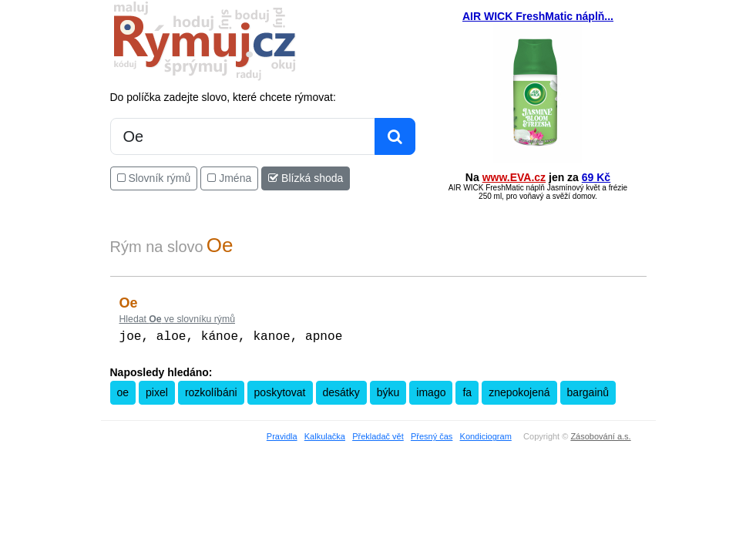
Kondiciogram (486, 435)
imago (431, 391)
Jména (229, 178)
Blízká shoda (306, 178)
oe (123, 391)
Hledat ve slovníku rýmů (177, 319)
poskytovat (280, 391)
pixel (157, 391)
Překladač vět (378, 435)
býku (388, 391)
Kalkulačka (325, 435)
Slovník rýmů (154, 178)
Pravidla (282, 435)
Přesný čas (432, 435)
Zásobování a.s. (600, 435)
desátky (341, 391)
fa (467, 391)
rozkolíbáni (211, 391)
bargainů (588, 391)
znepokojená (519, 391)
